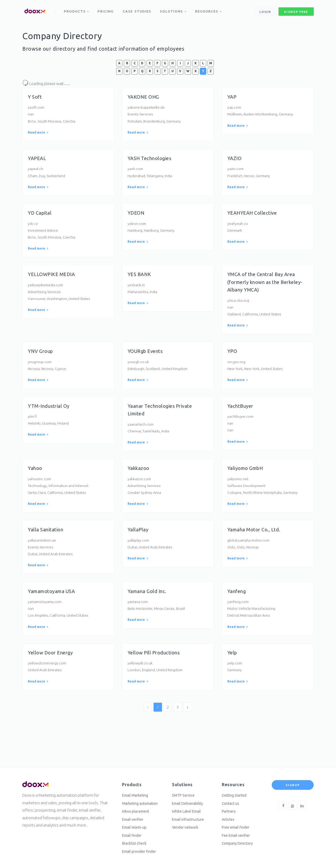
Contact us (231, 800)
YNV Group (42, 360)
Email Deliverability (190, 800)
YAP (232, 97)
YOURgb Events (147, 360)
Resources (210, 10)
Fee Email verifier (238, 834)
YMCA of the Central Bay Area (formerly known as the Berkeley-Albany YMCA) (264, 289)
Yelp (233, 673)
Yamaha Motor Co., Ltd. (256, 545)
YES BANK (140, 281)
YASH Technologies (151, 161)
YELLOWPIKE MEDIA (54, 281)
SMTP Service (184, 791)
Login (265, 10)
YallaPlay (139, 545)
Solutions (174, 10)
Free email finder (237, 825)
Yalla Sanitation (47, 545)
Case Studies (138, 10)
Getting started (236, 791)
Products (77, 10)
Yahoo (36, 481)
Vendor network (187, 825)
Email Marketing (137, 791)
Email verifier (134, 817)
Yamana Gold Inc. (149, 609)
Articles (229, 817)
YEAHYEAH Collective (254, 217)
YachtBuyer (241, 417)
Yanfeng (238, 609)
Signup (293, 781)
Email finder (133, 834)
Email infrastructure (190, 817)
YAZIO (235, 161)
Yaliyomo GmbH (247, 481)
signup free (296, 10)
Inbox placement (137, 808)
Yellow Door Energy (53, 673)
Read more (38, 134)
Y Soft (36, 97)
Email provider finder (141, 851)
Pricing (106, 10)
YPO (233, 360)
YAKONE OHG (145, 97)
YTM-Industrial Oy (50, 417)
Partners (230, 808)
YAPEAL (38, 161)
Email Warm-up (136, 825)
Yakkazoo (140, 481)
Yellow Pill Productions (156, 673)
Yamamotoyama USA (53, 609)
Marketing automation (142, 800)
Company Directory (239, 842)
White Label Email (188, 808)
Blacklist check (135, 842)
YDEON (137, 217)
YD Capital (41, 217)
